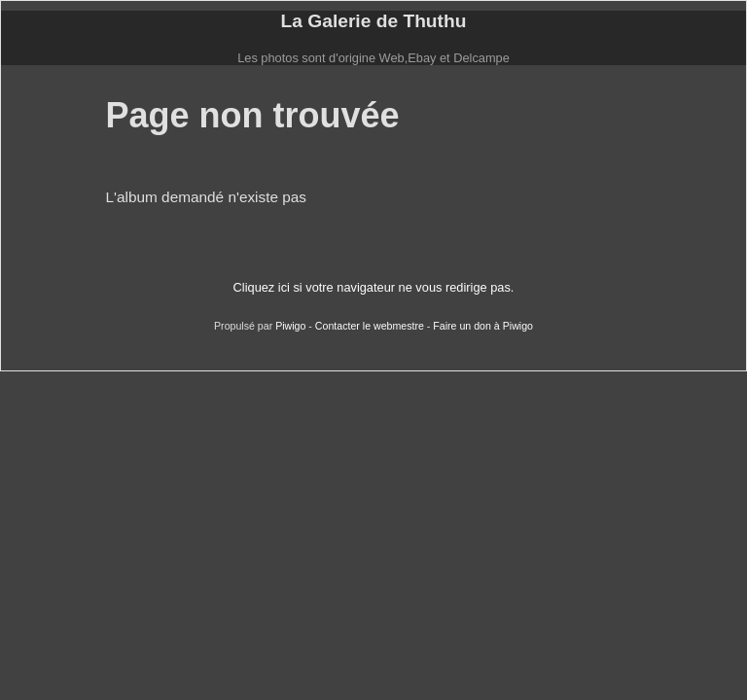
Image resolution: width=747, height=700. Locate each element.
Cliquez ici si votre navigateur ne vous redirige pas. (374, 287)
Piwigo (290, 326)
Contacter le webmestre (370, 326)
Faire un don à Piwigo (483, 326)
